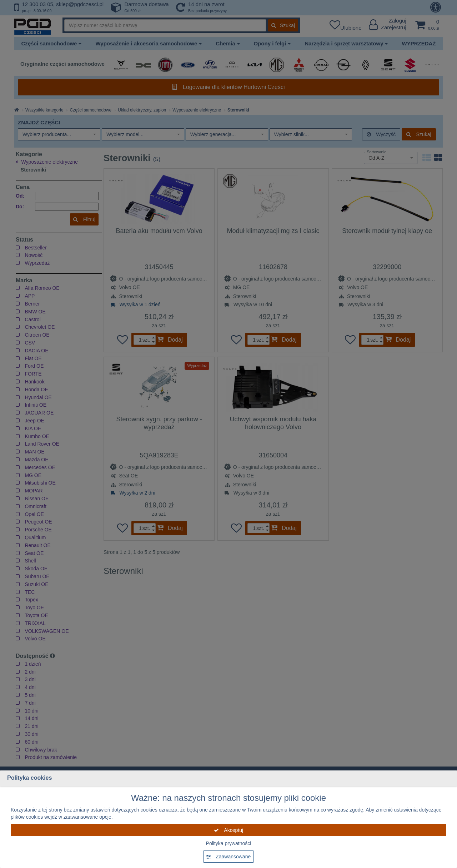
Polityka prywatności (229, 843)
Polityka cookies (29, 778)
